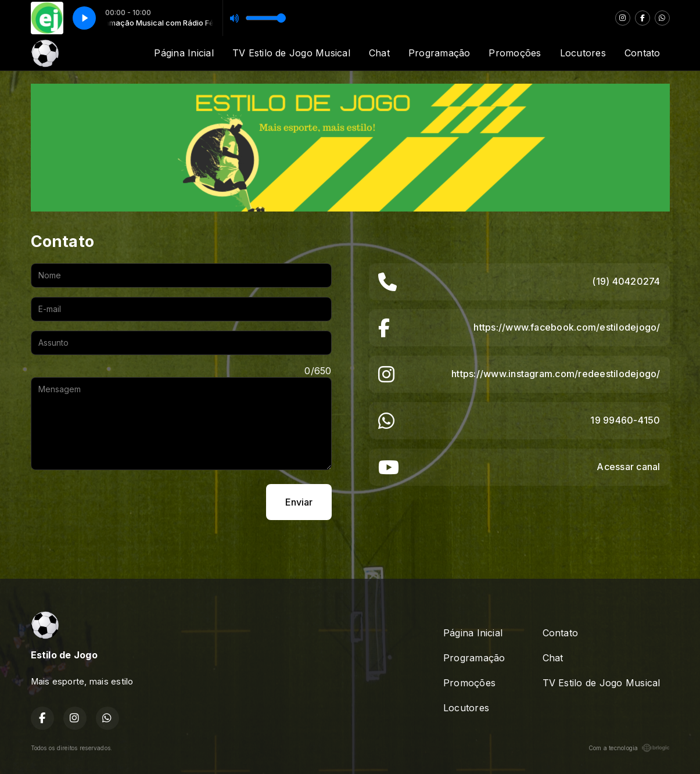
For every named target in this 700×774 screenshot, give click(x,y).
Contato (642, 53)
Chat (379, 53)
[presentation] (119, 502)
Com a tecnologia (629, 748)
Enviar (299, 502)
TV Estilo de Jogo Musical (291, 53)
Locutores (583, 53)
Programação (439, 53)
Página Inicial (184, 53)
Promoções (515, 53)
